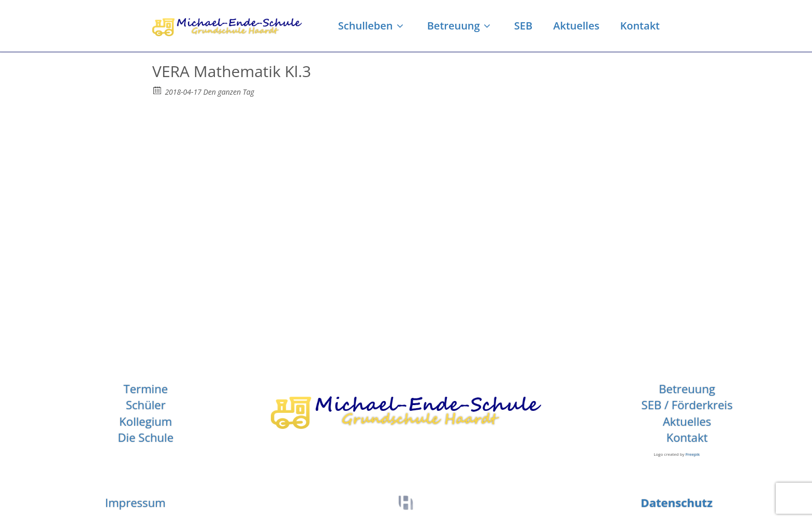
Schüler (146, 405)
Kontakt (640, 26)
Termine (146, 389)
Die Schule (146, 437)
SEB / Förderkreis (687, 405)
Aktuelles (576, 26)
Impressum (135, 502)
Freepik (693, 454)
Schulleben (372, 26)
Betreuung (460, 26)
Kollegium (146, 421)
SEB (523, 26)
